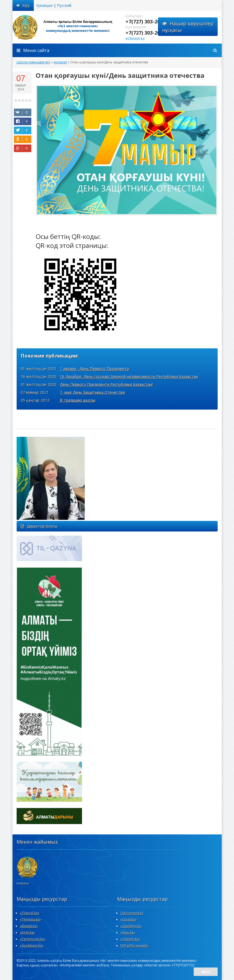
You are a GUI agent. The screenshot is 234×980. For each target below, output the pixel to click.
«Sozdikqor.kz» (32, 946)
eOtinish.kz (135, 39)
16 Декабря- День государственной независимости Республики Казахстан (129, 377)
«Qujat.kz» (128, 919)
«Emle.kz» (27, 933)
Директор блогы (39, 526)
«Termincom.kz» (33, 939)
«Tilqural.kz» (30, 913)
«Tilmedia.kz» (30, 919)
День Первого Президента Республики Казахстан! (106, 384)
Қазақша (45, 5)
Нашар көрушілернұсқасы (188, 27)
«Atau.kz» (128, 933)
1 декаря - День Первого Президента (94, 369)
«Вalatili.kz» (29, 926)
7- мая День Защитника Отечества (92, 392)
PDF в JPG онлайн (134, 946)
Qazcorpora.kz (132, 913)
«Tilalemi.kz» (130, 939)
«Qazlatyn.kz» (131, 926)
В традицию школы (78, 400)
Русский (64, 5)
